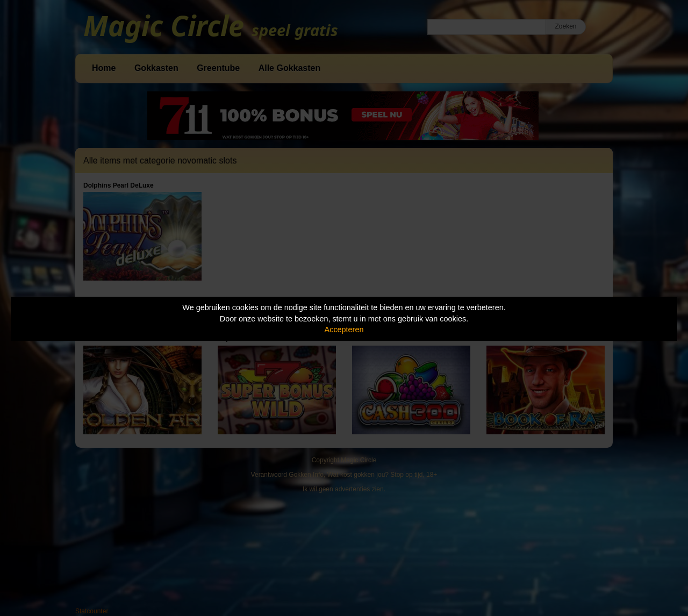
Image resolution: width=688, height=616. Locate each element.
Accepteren (344, 330)
